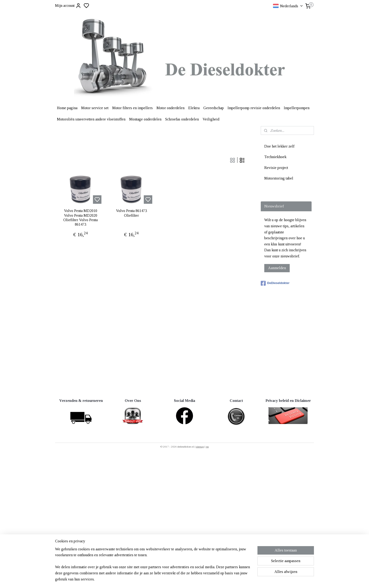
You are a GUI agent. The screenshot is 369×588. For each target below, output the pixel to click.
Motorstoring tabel (279, 178)
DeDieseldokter (275, 283)
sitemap (200, 447)
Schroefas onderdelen (182, 119)
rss (207, 447)
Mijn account (68, 6)
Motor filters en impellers (132, 108)
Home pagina (67, 108)
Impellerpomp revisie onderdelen (254, 108)
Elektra (194, 108)
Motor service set (95, 108)
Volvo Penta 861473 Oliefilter (131, 213)
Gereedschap (214, 108)
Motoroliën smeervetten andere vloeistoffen (91, 119)
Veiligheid (211, 119)
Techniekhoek (275, 157)
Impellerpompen (297, 108)
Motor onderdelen (170, 108)
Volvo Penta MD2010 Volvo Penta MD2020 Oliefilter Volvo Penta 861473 (80, 218)
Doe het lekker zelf (279, 146)
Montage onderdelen (145, 119)
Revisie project (276, 168)
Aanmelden (277, 268)
